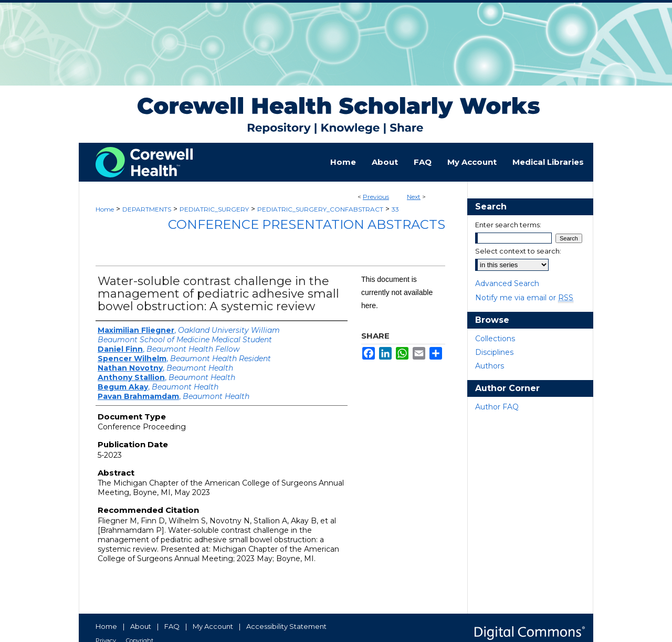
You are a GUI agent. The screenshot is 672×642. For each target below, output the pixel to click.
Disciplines (494, 352)
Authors (490, 366)
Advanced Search (507, 283)
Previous (376, 197)
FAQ (172, 626)
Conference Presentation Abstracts (307, 224)
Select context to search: (518, 251)
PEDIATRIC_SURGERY (214, 209)
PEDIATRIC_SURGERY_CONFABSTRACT (320, 209)
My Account (213, 626)
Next (414, 197)
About (141, 626)
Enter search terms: (508, 225)
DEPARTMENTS (147, 209)
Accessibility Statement (286, 626)
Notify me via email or (524, 298)
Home (105, 209)
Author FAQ (497, 407)
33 (395, 209)
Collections (495, 339)
